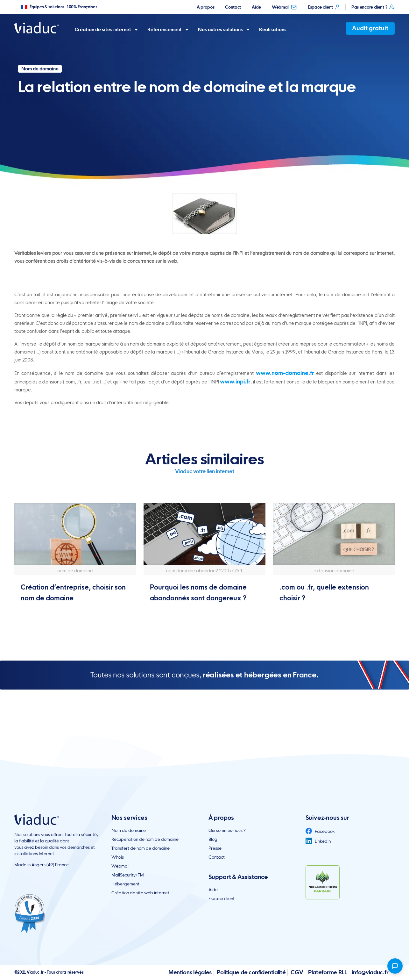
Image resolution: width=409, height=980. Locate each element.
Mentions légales (190, 972)
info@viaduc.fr (370, 972)
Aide (256, 7)
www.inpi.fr (235, 381)
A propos (206, 7)
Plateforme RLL (328, 972)
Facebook (320, 831)
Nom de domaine (129, 830)
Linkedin (318, 841)
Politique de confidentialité (251, 972)
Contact (233, 7)
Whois (118, 857)
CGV (297, 972)
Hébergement (125, 884)
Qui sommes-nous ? (227, 830)
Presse (215, 848)
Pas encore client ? (373, 7)
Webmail (284, 7)
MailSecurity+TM (128, 875)
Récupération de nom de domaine (145, 839)
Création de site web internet (140, 893)
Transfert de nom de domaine (141, 848)
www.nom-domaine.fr (285, 373)
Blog (213, 839)
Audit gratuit (370, 28)
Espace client (324, 7)
